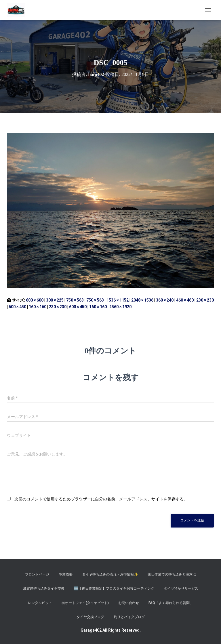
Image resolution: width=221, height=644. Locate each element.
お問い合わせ (129, 603)
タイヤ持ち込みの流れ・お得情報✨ (110, 574)
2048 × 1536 (142, 300)
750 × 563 (75, 300)
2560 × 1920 (120, 307)
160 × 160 (38, 307)
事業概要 (66, 574)
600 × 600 (35, 300)
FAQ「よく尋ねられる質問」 (171, 603)
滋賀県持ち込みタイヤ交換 (44, 588)
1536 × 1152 (118, 300)
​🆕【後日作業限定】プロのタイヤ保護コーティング (114, 588)
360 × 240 (165, 300)
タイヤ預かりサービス (181, 588)
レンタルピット (40, 603)
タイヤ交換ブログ (90, 617)
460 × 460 (185, 300)
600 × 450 (17, 307)
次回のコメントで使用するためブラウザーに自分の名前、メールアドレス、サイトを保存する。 (101, 499)
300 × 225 (55, 300)
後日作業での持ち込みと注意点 (172, 574)
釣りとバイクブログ (129, 617)
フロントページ (37, 574)
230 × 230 (205, 300)
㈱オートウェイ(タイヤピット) (85, 603)
